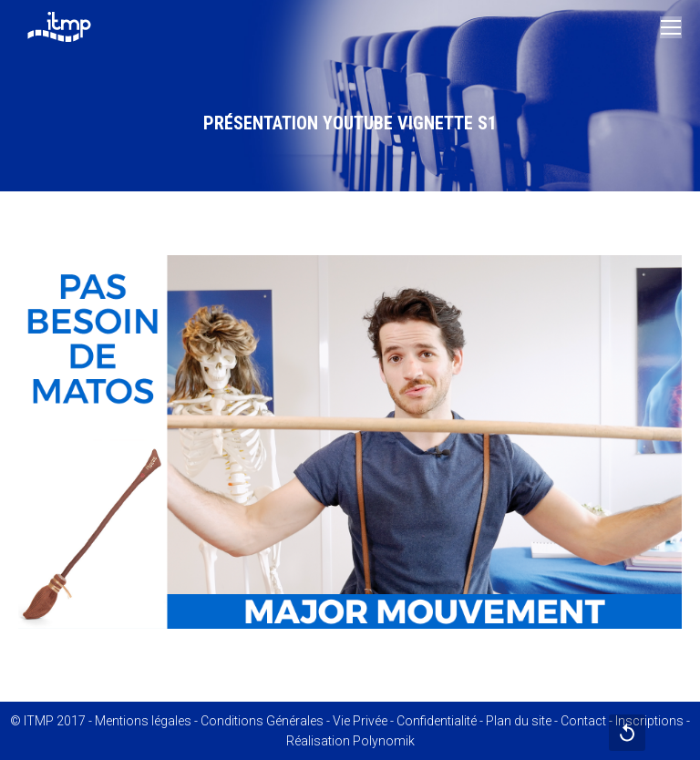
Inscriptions (649, 721)
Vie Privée (360, 721)
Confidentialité (437, 721)
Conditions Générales (262, 721)
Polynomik (384, 741)
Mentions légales (143, 721)
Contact (583, 721)
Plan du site (519, 721)
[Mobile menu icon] (671, 27)
